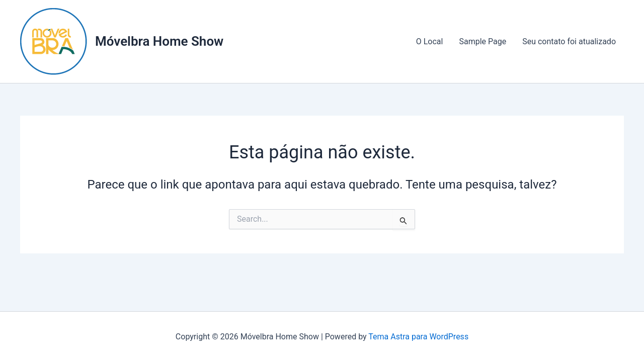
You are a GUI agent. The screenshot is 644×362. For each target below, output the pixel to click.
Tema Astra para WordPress (418, 337)
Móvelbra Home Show (159, 41)
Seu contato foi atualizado (569, 41)
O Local (430, 41)
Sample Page (482, 41)
